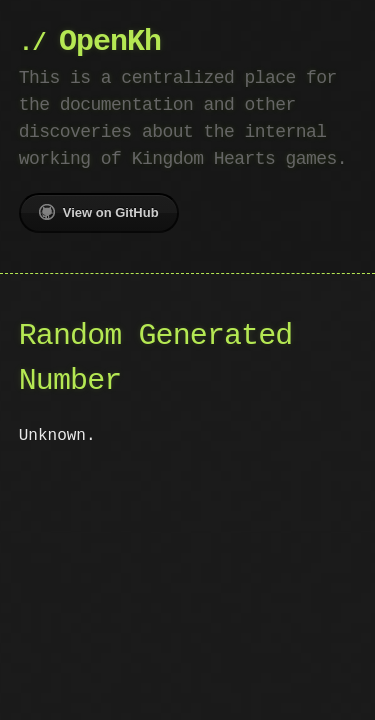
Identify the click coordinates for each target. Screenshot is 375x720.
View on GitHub (99, 212)
